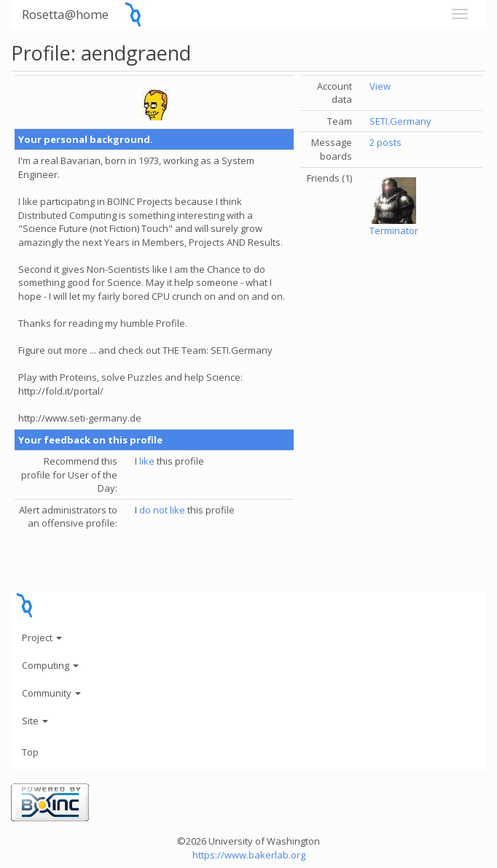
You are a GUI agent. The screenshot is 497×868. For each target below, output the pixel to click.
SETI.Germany (400, 121)
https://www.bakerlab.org (249, 855)
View (380, 86)
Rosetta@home (65, 14)
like (147, 461)
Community (51, 693)
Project (42, 638)
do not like (162, 510)
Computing (50, 665)
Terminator (394, 230)
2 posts (386, 142)
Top (30, 752)
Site (35, 721)
